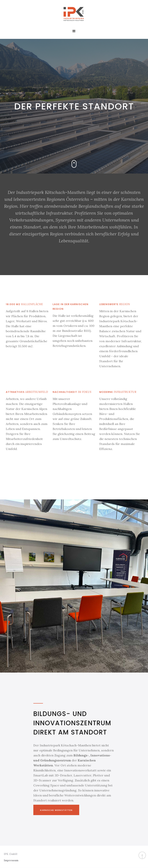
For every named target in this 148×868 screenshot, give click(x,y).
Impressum (11, 860)
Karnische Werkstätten (56, 810)
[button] (74, 31)
